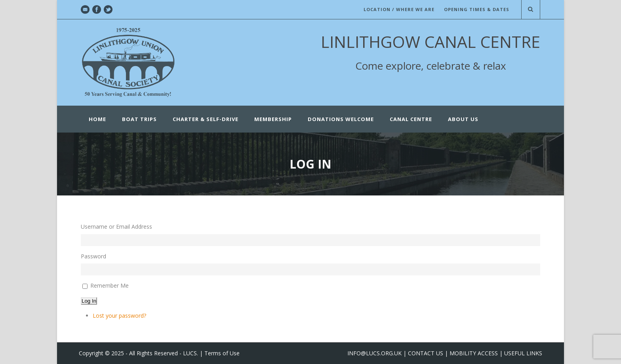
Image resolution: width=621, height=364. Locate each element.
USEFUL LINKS (523, 353)
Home (97, 119)
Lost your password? (119, 316)
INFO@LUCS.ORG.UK (374, 353)
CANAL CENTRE (411, 119)
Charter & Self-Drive (206, 119)
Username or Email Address (116, 227)
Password (93, 256)
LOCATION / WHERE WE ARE (399, 9)
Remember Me (110, 285)
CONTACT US (426, 353)
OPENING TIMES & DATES (477, 9)
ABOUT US (463, 119)
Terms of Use (222, 353)
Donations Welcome (341, 119)
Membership (273, 119)
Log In (89, 301)
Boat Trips (139, 119)
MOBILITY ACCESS (474, 353)
